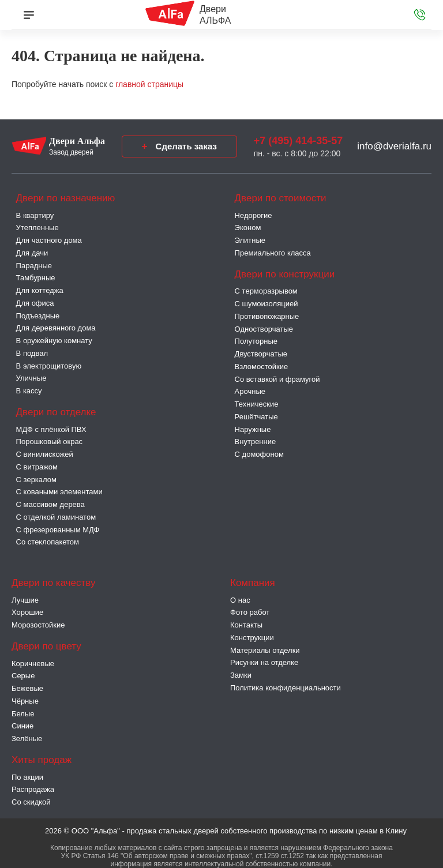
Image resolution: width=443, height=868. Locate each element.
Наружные (253, 429)
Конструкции (252, 638)
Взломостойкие (262, 367)
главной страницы (149, 84)
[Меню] (29, 15)
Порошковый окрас (50, 441)
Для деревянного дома (56, 328)
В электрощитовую (49, 366)
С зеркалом (36, 480)
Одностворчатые (264, 329)
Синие (22, 726)
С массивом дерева (50, 504)
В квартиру (35, 215)
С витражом (37, 467)
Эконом (248, 228)
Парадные (34, 266)
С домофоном (259, 454)
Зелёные (27, 739)
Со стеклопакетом (48, 542)
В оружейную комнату (54, 341)
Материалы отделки (265, 650)
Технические (257, 404)
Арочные (250, 391)
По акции (27, 777)
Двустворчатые (261, 354)
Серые (23, 676)
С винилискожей (45, 454)
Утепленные (37, 228)
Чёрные (25, 701)
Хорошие (27, 612)
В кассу (29, 391)
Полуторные (256, 341)
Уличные (31, 378)
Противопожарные (267, 316)
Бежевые (27, 688)
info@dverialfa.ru (394, 146)
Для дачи (32, 253)
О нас (240, 600)
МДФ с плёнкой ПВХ (51, 429)
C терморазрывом (266, 291)
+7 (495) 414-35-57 (299, 141)
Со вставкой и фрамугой (277, 379)
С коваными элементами (59, 492)
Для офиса (35, 303)
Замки (241, 675)
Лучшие (25, 600)
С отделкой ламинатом (56, 517)
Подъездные (38, 316)
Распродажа (33, 789)
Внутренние (256, 441)
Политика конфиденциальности (286, 688)
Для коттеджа (40, 290)
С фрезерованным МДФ (58, 530)
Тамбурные (36, 278)
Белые (23, 714)
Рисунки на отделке (264, 662)
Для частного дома (49, 240)
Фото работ (250, 612)
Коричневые (33, 664)
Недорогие (254, 215)
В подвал (32, 353)
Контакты (246, 625)
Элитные (250, 240)
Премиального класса (273, 253)
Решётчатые (256, 417)
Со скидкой (31, 802)
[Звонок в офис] (420, 15)
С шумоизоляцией (266, 304)
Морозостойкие (38, 625)
